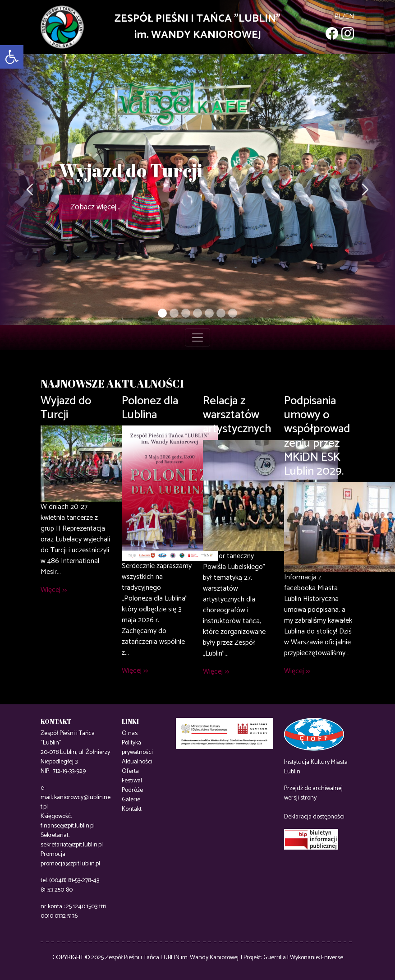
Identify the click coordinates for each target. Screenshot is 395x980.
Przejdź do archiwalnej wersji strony (313, 793)
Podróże (132, 790)
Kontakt (132, 809)
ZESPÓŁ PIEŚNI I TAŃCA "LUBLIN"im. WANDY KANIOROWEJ (197, 27)
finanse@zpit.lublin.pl (68, 826)
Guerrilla (275, 958)
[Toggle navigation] (197, 337)
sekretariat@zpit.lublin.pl (72, 845)
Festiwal (132, 781)
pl (338, 16)
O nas (130, 733)
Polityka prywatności (137, 748)
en (350, 16)
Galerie (131, 800)
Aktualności (137, 762)
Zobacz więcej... (95, 207)
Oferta (130, 771)
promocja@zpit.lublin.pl (70, 864)
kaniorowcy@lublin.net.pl (76, 802)
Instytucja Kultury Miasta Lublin (316, 767)
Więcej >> (54, 590)
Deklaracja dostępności (314, 817)
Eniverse (332, 958)
